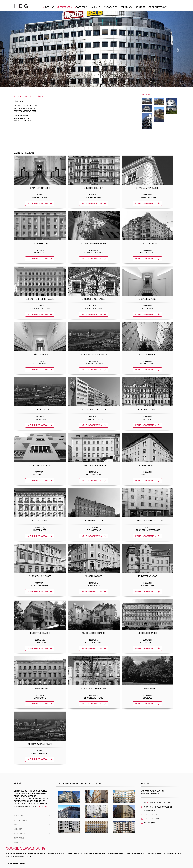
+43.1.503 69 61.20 (152, 819)
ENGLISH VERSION (158, 7)
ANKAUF (96, 7)
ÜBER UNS (49, 7)
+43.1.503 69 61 (150, 815)
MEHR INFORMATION (40, 203)
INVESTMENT (110, 7)
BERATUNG (126, 7)
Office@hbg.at (151, 823)
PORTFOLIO (82, 7)
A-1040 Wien (148, 811)
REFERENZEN (65, 7)
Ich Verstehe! (16, 863)
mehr (43, 806)
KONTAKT (140, 7)
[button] (14, 49)
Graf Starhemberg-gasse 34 (156, 807)
